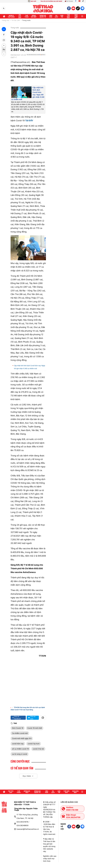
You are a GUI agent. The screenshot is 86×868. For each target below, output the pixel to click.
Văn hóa (51, 16)
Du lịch (56, 16)
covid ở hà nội (38, 749)
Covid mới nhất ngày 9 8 (22, 738)
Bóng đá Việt (34, 16)
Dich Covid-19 (18, 728)
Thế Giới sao (68, 16)
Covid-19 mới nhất (35, 728)
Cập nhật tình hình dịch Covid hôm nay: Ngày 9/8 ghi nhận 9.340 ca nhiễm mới (30, 367)
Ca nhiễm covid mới (20, 733)
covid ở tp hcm (34, 744)
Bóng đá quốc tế (43, 16)
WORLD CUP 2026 (11, 16)
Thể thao (27, 16)
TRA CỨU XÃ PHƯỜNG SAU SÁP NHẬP (51, 1)
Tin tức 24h (20, 16)
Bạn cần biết (76, 16)
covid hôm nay (18, 744)
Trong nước (26, 20)
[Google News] (36, 57)
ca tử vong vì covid (20, 754)
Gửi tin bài (69, 1)
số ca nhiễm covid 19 (20, 749)
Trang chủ (5, 20)
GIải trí (62, 16)
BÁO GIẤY (33, 1)
